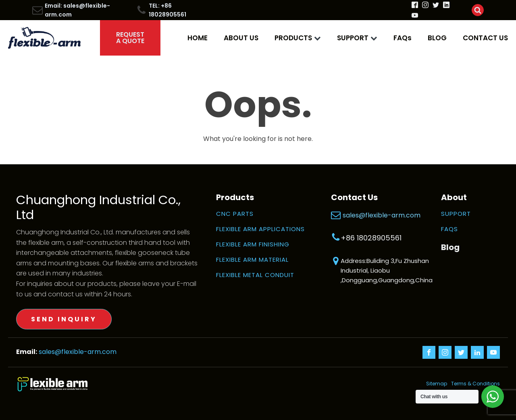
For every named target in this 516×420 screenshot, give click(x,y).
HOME (198, 38)
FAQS (449, 229)
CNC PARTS (235, 214)
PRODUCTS (298, 38)
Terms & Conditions (475, 384)
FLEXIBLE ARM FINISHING (253, 244)
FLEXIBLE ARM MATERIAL (252, 260)
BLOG (437, 38)
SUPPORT (357, 38)
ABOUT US (241, 38)
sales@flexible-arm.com (382, 215)
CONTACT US (485, 38)
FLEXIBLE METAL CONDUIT (255, 275)
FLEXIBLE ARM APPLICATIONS (260, 229)
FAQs (403, 38)
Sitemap (431, 384)
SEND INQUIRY (64, 319)
